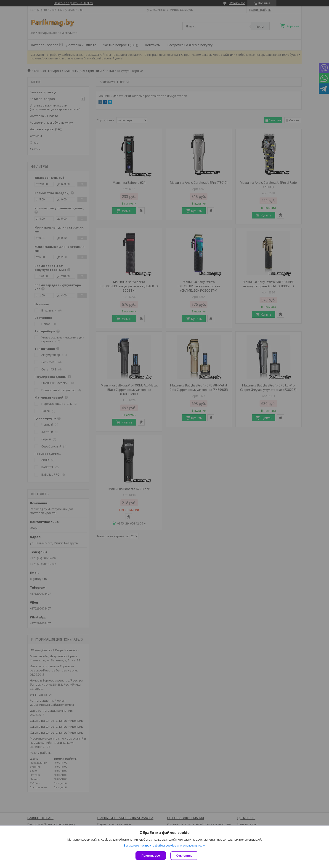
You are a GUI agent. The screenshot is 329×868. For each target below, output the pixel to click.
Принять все (151, 856)
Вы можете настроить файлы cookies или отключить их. (163, 845)
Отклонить (184, 856)
